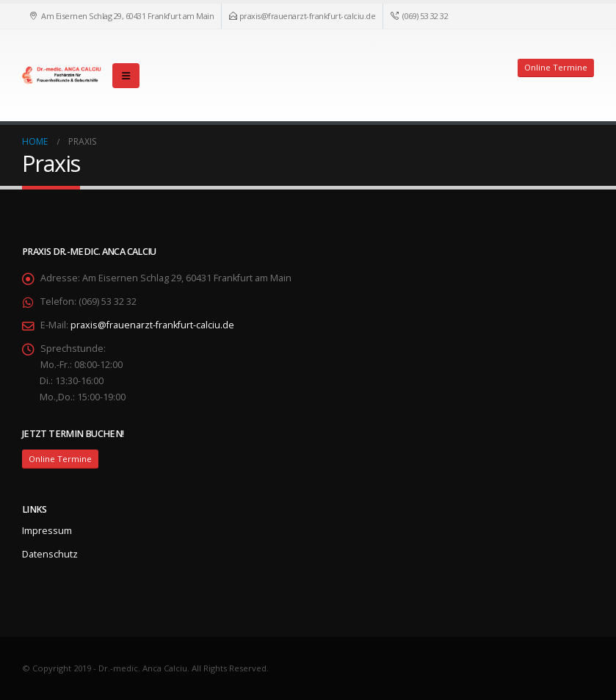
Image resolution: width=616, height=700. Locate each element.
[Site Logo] (62, 76)
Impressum (47, 531)
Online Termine (556, 67)
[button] (126, 76)
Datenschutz (50, 554)
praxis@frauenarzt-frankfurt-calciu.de (152, 325)
